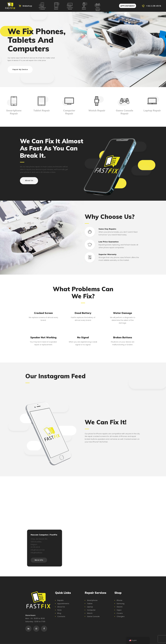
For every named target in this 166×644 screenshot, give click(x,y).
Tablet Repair (56, 8)
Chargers (121, 616)
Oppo (119, 610)
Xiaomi (119, 607)
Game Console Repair (98, 9)
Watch (90, 613)
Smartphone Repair (42, 8)
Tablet (90, 604)
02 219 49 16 (35, 547)
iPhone (119, 600)
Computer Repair (70, 8)
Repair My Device (20, 69)
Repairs (60, 600)
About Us (61, 607)
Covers (120, 613)
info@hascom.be (38, 550)
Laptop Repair (152, 111)
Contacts (61, 616)
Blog (59, 613)
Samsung (121, 604)
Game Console (93, 616)
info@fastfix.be (36, 553)
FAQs (59, 610)
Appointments (63, 604)
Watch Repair (84, 8)
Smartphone (92, 600)
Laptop (90, 607)
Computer (91, 610)
